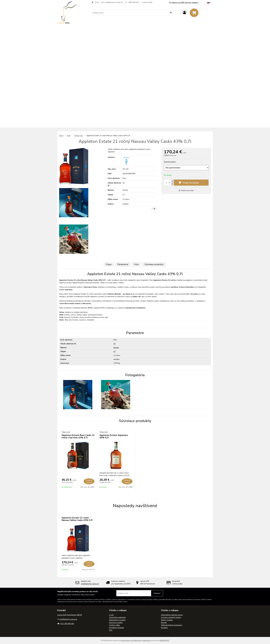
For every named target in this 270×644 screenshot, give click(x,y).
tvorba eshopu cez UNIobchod (131, 640)
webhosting (146, 640)
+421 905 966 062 (67, 624)
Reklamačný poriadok (117, 620)
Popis (109, 264)
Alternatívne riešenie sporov (172, 615)
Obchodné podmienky (117, 617)
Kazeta (116, 348)
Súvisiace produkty (154, 264)
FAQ (111, 630)
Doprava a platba (116, 623)
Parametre (123, 264)
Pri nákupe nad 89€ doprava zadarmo (184, 2)
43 (114, 344)
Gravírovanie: (170, 162)
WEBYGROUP (164, 640)
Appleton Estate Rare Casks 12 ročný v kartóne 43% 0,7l (78, 436)
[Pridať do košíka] (186, 183)
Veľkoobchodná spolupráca (171, 625)
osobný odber (147, 2)
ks (170, 183)
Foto (136, 264)
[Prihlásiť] (184, 13)
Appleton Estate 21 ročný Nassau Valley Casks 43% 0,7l (77, 519)
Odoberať (157, 593)
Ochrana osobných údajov (171, 617)
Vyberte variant (89, 481)
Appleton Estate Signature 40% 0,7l (114, 436)
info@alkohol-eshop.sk (114, 2)
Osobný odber (115, 625)
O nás (111, 615)
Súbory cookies (167, 620)
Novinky (164, 623)
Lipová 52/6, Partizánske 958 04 (70, 615)
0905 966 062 (134, 2)
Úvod (97, 2)
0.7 (115, 351)
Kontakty (164, 628)
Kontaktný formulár (116, 628)
